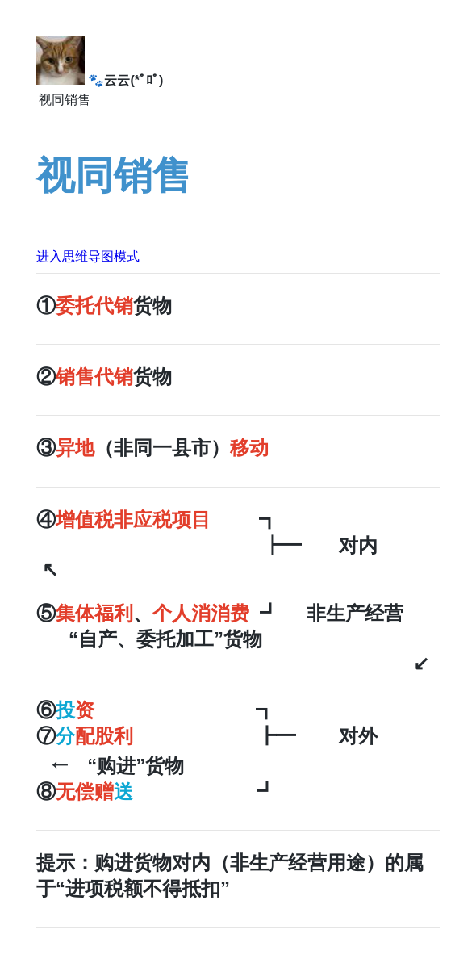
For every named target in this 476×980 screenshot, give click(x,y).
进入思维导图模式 (88, 256)
